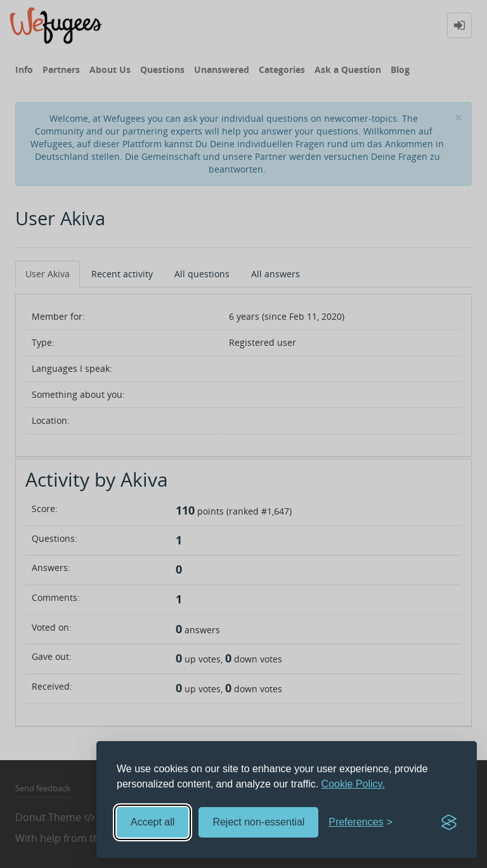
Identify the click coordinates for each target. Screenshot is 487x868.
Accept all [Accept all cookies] (153, 822)
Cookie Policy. (353, 784)
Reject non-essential (258, 822)
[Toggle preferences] (360, 823)
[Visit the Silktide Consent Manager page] (449, 822)
